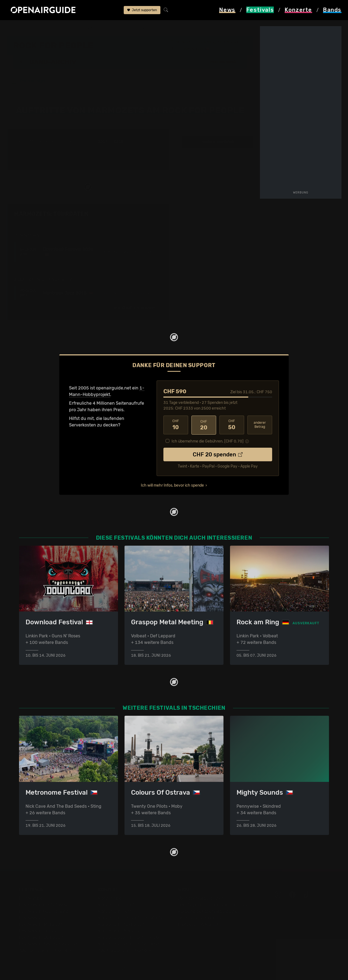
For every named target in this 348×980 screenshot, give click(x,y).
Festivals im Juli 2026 (41, 937)
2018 (118, 142)
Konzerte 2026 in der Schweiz (129, 944)
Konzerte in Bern (115, 911)
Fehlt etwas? (152, 214)
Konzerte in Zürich (117, 905)
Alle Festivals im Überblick (46, 950)
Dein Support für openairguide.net (212, 905)
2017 (103, 142)
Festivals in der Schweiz (43, 905)
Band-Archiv (133, 28)
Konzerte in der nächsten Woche (131, 918)
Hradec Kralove (192, 48)
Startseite (16, 28)
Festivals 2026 (34, 918)
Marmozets (161, 28)
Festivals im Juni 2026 (42, 931)
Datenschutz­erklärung (200, 918)
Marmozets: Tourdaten (51, 214)
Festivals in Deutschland (44, 911)
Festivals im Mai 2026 (41, 924)
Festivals (41, 28)
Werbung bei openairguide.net (208, 911)
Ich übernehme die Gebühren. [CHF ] (208, 441)
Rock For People (99, 28)
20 (204, 425)
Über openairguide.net (200, 898)
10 (176, 425)
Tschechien (67, 28)
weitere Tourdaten (218, 142)
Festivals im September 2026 (49, 944)
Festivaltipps (32, 898)
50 (232, 425)
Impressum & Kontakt (199, 924)
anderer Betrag (260, 425)
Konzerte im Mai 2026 (120, 931)
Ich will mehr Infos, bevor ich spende (172, 485)
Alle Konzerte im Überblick (125, 950)
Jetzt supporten (142, 10)
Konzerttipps (111, 898)
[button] (225, 62)
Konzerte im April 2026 (122, 924)
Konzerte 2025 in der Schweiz (129, 937)
